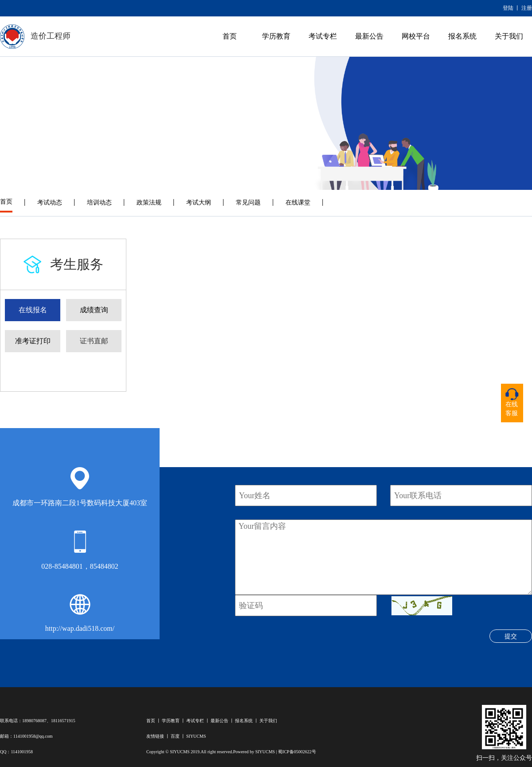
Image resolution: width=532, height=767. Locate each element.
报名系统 (462, 36)
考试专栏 (323, 36)
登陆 (508, 8)
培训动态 (99, 203)
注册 (527, 8)
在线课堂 (298, 203)
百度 (175, 736)
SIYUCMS (196, 736)
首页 (230, 36)
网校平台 (416, 36)
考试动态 (50, 203)
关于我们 (509, 36)
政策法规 (149, 203)
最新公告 (369, 36)
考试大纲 (199, 203)
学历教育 (276, 36)
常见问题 (248, 203)
